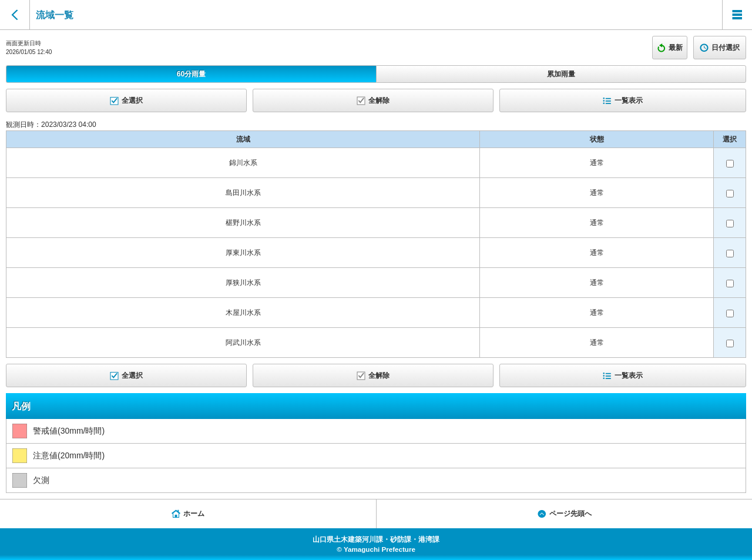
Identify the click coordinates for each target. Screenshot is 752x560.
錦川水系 (243, 163)
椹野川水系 (243, 223)
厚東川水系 (243, 253)
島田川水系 (243, 193)
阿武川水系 (243, 343)
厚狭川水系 (243, 283)
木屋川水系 (243, 313)
